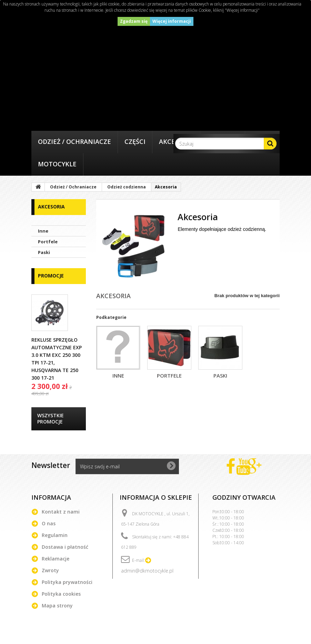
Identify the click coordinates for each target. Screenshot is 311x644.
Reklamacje (56, 559)
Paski (44, 252)
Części (135, 142)
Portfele (48, 242)
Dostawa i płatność (65, 547)
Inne (43, 231)
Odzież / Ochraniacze (74, 142)
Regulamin (55, 535)
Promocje (51, 276)
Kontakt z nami (61, 512)
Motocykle (57, 164)
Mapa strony (57, 606)
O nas (49, 523)
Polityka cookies (61, 594)
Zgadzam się (134, 21)
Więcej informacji (172, 21)
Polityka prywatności (67, 582)
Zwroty (50, 570)
